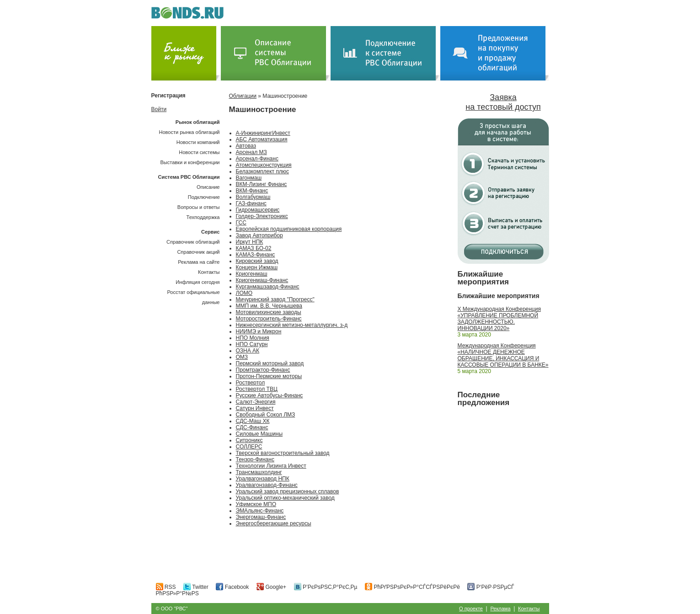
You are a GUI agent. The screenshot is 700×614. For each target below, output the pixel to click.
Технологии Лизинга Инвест (271, 466)
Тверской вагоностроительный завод (283, 453)
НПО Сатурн (252, 344)
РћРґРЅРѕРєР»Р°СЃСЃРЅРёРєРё (412, 587)
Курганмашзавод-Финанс (268, 287)
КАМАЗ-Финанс (256, 255)
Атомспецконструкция (264, 165)
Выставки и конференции (190, 162)
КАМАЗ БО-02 (254, 248)
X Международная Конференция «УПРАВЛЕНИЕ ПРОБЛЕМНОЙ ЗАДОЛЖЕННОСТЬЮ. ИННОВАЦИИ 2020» (499, 319)
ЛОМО (244, 293)
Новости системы (199, 152)
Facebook (232, 587)
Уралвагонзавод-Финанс (267, 485)
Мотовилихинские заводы (269, 312)
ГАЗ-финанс (251, 203)
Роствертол (251, 383)
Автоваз (246, 146)
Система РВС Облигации (189, 177)
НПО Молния (253, 338)
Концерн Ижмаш (257, 267)
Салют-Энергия (256, 402)
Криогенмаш (252, 274)
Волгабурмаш (253, 197)
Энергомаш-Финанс (261, 517)
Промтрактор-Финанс (263, 370)
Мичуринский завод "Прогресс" (275, 299)
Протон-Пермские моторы (269, 376)
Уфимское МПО (256, 504)
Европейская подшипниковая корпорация (289, 229)
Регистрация (168, 96)
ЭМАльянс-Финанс (260, 511)
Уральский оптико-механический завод (285, 498)
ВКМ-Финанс (252, 191)
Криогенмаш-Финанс (262, 280)
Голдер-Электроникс (262, 216)
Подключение (204, 197)
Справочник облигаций (193, 242)
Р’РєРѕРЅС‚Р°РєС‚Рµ (326, 587)
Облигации (243, 96)
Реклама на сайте (199, 262)
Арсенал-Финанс (257, 159)
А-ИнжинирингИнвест (263, 133)
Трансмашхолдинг (259, 472)
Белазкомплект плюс (262, 171)
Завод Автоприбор (259, 235)
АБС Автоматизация (262, 139)
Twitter (196, 587)
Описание (208, 187)
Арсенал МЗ (251, 152)
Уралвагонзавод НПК (263, 479)
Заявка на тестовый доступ (503, 102)
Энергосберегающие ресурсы (274, 523)
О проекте (471, 609)
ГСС (241, 223)
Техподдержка (203, 217)
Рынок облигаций (198, 122)
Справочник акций (198, 252)
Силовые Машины (259, 434)
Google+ (271, 587)
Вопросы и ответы (199, 207)
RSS (166, 587)
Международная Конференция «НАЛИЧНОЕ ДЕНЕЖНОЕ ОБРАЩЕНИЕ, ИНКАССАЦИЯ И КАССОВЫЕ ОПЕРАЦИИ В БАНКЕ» (503, 355)
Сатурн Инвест (255, 408)
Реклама (500, 609)
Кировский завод (257, 261)
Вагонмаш (249, 178)
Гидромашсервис (258, 210)
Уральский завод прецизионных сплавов (288, 491)
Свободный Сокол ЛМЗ (266, 415)
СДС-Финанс (252, 427)
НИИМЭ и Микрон (259, 331)
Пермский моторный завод (270, 363)
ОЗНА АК (248, 351)
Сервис (210, 232)
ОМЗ (242, 357)
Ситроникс (249, 440)
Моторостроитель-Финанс (269, 319)
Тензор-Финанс (255, 459)
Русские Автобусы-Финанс (270, 395)
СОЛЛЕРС (249, 447)
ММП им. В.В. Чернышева (269, 306)
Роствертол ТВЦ (257, 389)
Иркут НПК (250, 242)
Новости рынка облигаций (190, 132)
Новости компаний (198, 142)
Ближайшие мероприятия (484, 278)
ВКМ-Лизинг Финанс (262, 184)
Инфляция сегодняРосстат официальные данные (194, 292)
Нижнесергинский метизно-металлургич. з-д (292, 325)
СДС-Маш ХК (253, 421)
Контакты (209, 272)
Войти (159, 109)
